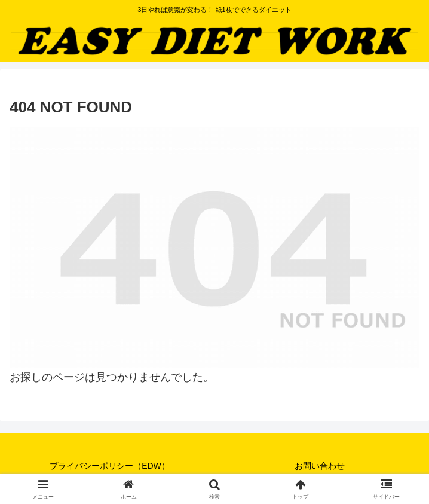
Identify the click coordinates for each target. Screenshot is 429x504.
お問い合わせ (320, 466)
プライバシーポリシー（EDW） (110, 466)
